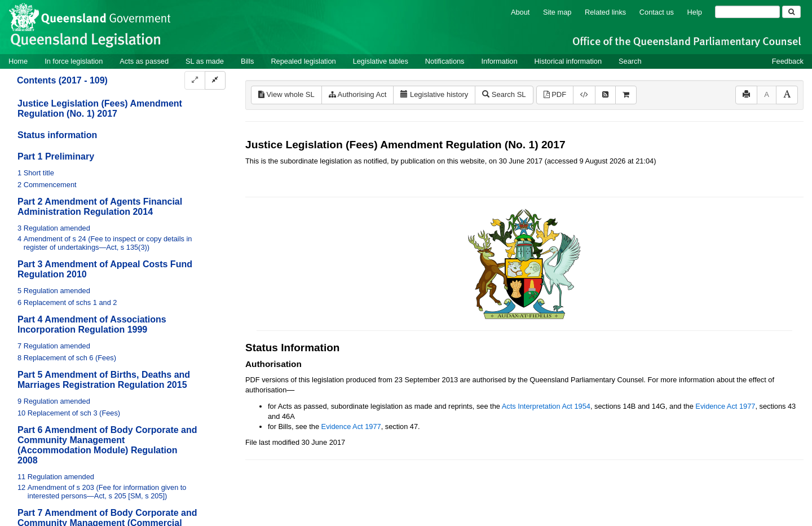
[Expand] (195, 80)
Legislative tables (381, 61)
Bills (247, 61)
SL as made (205, 61)
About (520, 12)
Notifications (445, 61)
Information (500, 61)
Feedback (788, 61)
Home (18, 61)
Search (630, 61)
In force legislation (74, 61)
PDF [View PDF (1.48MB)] (555, 94)
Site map (557, 12)
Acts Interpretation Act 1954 (546, 406)
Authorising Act (358, 94)
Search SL (504, 94)
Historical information (568, 61)
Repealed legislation (303, 61)
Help (695, 12)
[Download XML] (584, 95)
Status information (57, 135)
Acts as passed (144, 61)
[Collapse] (215, 80)
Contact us (657, 12)
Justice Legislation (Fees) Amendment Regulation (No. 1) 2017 (100, 109)
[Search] (747, 12)
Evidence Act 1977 (725, 406)
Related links (605, 12)
